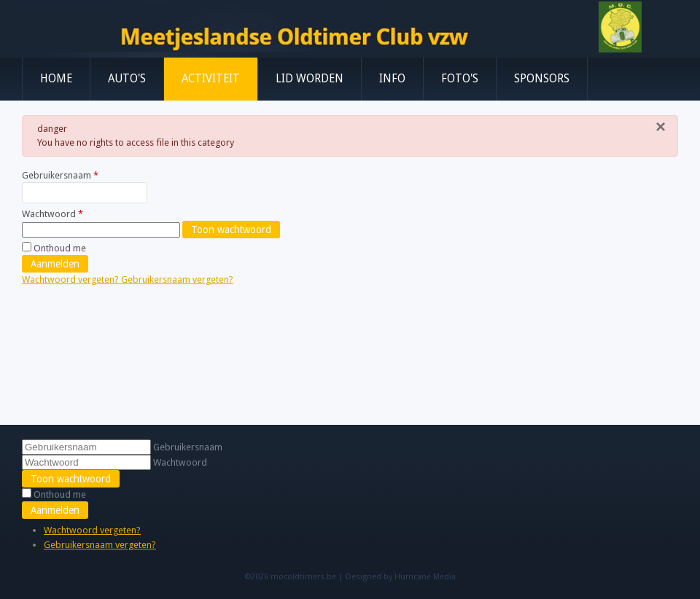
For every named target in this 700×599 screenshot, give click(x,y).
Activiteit (211, 79)
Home (56, 79)
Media (444, 577)
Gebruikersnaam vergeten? (177, 279)
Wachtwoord (52, 214)
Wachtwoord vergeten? (71, 279)
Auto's (127, 79)
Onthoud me (60, 248)
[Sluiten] (661, 127)
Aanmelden (55, 264)
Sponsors (542, 79)
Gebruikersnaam (60, 175)
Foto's (460, 79)
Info (392, 79)
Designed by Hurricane (389, 577)
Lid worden (310, 79)
